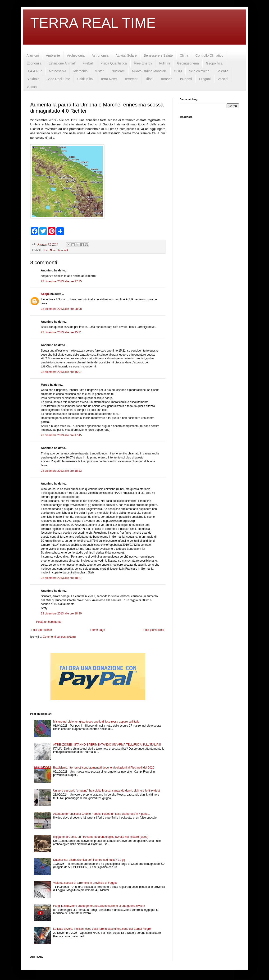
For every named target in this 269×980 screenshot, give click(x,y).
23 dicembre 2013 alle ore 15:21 (61, 332)
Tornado (166, 79)
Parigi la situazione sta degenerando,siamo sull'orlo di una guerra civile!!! (99, 906)
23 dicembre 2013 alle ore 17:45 (61, 435)
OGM (178, 71)
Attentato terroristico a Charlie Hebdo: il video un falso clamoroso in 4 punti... (101, 814)
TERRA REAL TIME (93, 23)
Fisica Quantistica (114, 63)
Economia (34, 63)
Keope (45, 294)
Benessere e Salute (158, 55)
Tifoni (149, 79)
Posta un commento (49, 622)
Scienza (223, 71)
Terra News (109, 79)
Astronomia (100, 55)
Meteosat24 (57, 71)
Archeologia (76, 55)
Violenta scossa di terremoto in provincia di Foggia (85, 883)
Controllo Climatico (209, 55)
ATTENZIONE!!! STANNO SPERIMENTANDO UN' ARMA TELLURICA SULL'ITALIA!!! (107, 745)
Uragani (205, 79)
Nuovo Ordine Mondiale (149, 71)
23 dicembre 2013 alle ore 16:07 (61, 372)
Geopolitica (214, 63)
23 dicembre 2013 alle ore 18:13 (61, 471)
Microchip (80, 71)
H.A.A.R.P (34, 71)
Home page (98, 630)
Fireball (88, 63)
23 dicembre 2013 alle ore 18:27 (61, 578)
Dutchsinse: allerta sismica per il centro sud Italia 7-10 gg (89, 860)
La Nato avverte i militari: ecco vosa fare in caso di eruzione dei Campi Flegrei (102, 929)
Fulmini (165, 63)
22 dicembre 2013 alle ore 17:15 (61, 281)
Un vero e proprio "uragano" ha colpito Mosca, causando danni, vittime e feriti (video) (107, 791)
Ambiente (53, 55)
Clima (184, 55)
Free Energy (143, 63)
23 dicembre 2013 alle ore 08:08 (61, 309)
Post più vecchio (154, 630)
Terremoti (131, 79)
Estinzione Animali (62, 63)
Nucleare (118, 71)
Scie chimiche (199, 71)
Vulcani (32, 87)
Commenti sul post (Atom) (59, 637)
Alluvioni (33, 55)
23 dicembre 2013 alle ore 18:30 (61, 614)
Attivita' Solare (126, 55)
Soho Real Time (58, 79)
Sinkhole (33, 79)
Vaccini (223, 79)
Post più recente (42, 630)
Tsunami (186, 79)
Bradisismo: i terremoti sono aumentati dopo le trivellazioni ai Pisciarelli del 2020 (104, 768)
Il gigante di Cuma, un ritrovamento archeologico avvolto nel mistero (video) (101, 837)
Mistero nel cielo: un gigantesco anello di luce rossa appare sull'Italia (96, 722)
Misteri (99, 71)
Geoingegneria (188, 63)
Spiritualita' (85, 79)
